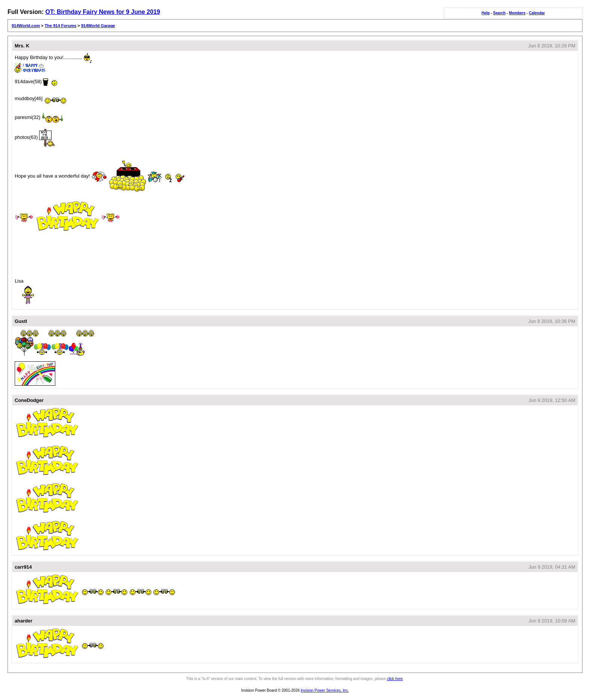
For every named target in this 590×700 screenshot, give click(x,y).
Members (517, 13)
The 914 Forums (61, 26)
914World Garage (98, 26)
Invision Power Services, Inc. (325, 690)
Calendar (537, 13)
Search (499, 13)
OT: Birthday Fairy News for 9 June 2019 (103, 12)
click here (395, 679)
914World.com (26, 26)
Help (486, 13)
